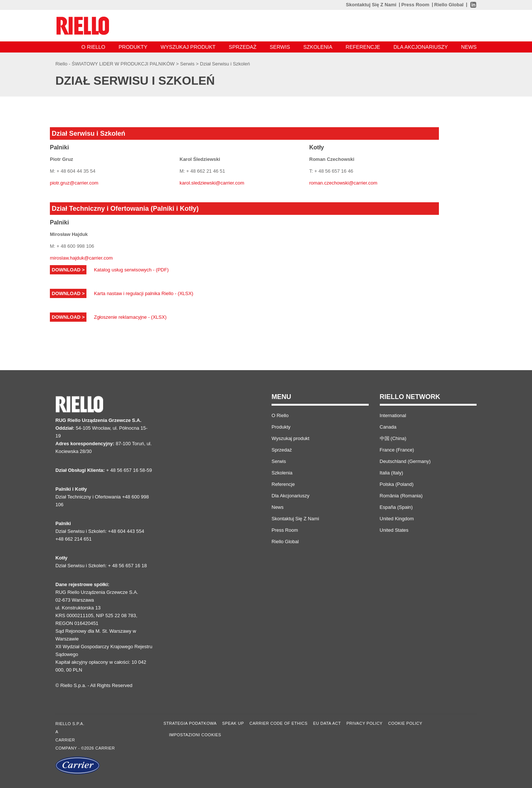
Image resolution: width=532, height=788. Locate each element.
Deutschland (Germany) (405, 461)
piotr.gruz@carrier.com (74, 183)
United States (394, 530)
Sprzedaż (243, 47)
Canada (388, 427)
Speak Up (233, 723)
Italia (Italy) (392, 473)
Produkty (133, 47)
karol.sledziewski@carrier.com (212, 183)
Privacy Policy (365, 723)
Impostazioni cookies (195, 735)
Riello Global (449, 5)
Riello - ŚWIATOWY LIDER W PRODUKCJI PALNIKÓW (116, 64)
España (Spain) (396, 507)
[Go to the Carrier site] (104, 765)
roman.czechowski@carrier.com (343, 183)
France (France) (397, 450)
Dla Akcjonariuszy (421, 47)
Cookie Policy (405, 723)
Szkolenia (318, 47)
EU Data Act (327, 723)
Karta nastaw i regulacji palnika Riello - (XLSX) (144, 293)
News (469, 47)
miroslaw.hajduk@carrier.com (81, 258)
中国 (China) (393, 438)
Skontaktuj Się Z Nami (371, 5)
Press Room (415, 5)
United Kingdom (397, 519)
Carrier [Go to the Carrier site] (65, 740)
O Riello (93, 47)
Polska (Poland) (397, 484)
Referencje (363, 47)
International (393, 415)
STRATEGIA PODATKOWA (190, 723)
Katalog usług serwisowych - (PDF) (131, 270)
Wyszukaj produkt (188, 47)
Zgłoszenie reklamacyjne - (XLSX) (130, 317)
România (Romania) (401, 496)
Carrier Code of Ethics (278, 723)
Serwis (280, 47)
